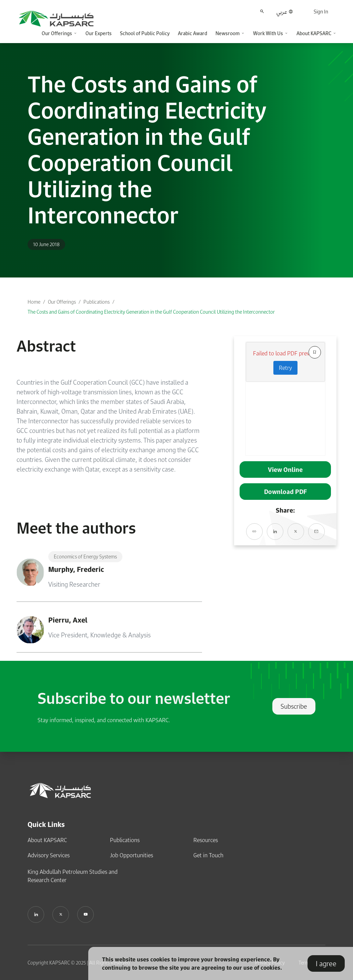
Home (34, 302)
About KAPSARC (47, 840)
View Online (285, 469)
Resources (206, 840)
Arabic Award (193, 33)
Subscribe (294, 706)
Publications (97, 302)
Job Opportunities (132, 855)
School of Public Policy (145, 33)
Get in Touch (208, 855)
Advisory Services (49, 855)
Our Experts (99, 33)
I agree (326, 963)
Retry (285, 368)
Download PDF (285, 492)
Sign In (321, 12)
